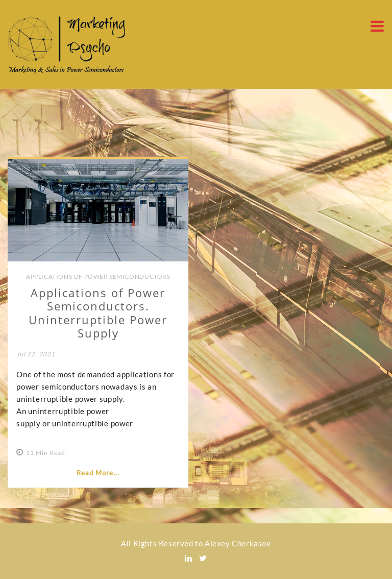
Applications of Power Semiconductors (98, 276)
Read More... (98, 473)
